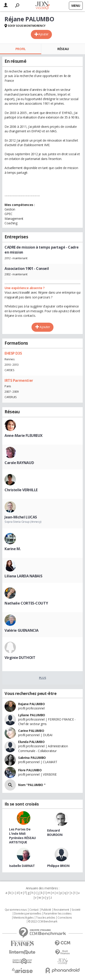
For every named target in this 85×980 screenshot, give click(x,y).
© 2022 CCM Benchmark (43, 922)
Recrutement (61, 910)
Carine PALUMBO (31, 731)
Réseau (63, 49)
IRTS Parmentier (19, 380)
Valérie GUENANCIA (22, 630)
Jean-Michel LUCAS (21, 517)
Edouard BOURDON (55, 832)
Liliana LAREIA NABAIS (23, 576)
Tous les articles (46, 918)
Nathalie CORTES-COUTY (26, 603)
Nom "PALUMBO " (32, 785)
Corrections (65, 918)
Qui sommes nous (16, 910)
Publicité (46, 910)
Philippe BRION (58, 866)
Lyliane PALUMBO (32, 715)
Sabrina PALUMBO (32, 758)
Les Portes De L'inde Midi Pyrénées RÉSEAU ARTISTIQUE (22, 836)
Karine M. (13, 549)
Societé (76, 910)
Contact (34, 910)
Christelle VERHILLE (21, 490)
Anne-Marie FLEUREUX (24, 436)
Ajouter (43, 34)
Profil (21, 49)
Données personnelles (28, 914)
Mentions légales (23, 918)
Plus (42, 678)
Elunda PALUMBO (31, 742)
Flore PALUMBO (30, 770)
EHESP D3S (13, 353)
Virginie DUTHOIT (20, 658)
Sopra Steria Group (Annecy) (23, 522)
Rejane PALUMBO (31, 704)
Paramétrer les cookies (58, 914)
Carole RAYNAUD (19, 463)
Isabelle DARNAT (22, 866)
